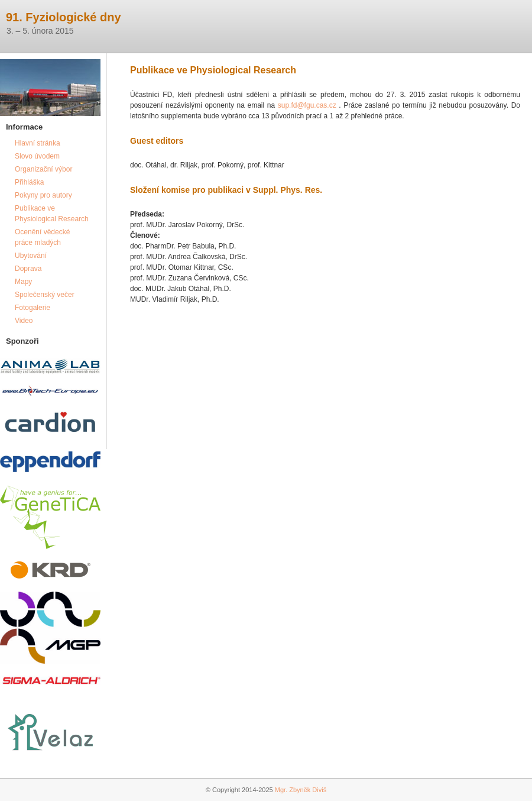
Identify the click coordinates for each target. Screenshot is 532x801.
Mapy (23, 282)
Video (24, 321)
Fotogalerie (33, 308)
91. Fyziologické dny (64, 17)
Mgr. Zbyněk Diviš (301, 790)
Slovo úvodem (37, 156)
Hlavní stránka (38, 143)
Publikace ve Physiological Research (52, 214)
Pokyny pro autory (43, 195)
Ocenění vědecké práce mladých (42, 237)
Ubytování (31, 256)
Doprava (28, 269)
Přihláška (29, 182)
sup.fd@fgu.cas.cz (307, 105)
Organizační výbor (43, 169)
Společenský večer (45, 295)
